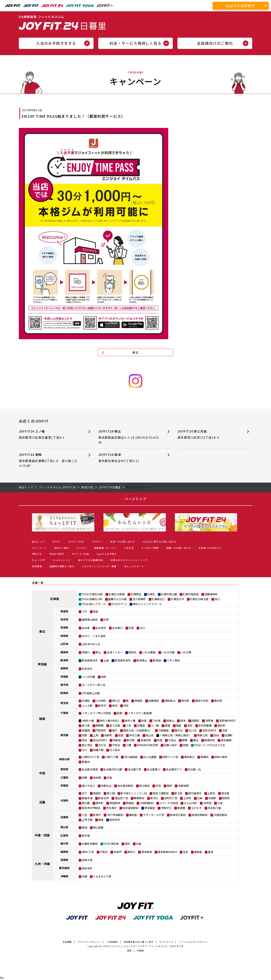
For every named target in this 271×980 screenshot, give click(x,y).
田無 (186, 745)
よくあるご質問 (150, 548)
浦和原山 (170, 701)
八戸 (84, 611)
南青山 (170, 721)
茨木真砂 (111, 808)
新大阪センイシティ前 (134, 793)
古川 (142, 628)
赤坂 (144, 721)
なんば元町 (190, 803)
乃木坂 (157, 721)
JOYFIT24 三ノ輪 (49, 434)
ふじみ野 (87, 706)
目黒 (84, 735)
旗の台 (179, 730)
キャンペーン (39, 548)
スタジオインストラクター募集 (99, 566)
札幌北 (151, 594)
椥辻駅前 (144, 786)
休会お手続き (57, 554)
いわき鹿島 (149, 652)
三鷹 (129, 745)
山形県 (64, 644)
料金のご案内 (62, 548)
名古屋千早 (135, 769)
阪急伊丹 (115, 820)
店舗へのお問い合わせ (179, 548)
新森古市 (104, 798)
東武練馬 (226, 740)
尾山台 (150, 735)
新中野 (131, 740)
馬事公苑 (202, 735)
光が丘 (102, 745)
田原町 (195, 721)
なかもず (196, 808)
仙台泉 (86, 628)
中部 (42, 773)
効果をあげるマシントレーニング (129, 560)
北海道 (54, 599)
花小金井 (115, 750)
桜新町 (108, 735)
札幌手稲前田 (191, 594)
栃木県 (64, 685)
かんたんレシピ (62, 560)
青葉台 (86, 762)
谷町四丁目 (171, 798)
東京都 (64, 735)
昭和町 (226, 798)
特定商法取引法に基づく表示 (139, 942)
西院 (169, 786)
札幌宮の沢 (177, 599)
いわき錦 (186, 652)
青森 (96, 611)
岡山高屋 (98, 827)
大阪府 (64, 800)
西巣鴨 (100, 725)
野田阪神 (115, 803)
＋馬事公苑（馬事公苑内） (175, 735)
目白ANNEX (100, 740)
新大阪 (178, 793)
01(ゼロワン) (119, 604)
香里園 (181, 808)
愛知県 (64, 769)
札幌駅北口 (158, 599)
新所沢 (102, 706)
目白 (84, 740)
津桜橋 (97, 778)
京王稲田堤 (131, 757)
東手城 (86, 836)
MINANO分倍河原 (148, 745)
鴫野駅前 (139, 798)
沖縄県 (64, 876)
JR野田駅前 (147, 803)
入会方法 (129, 548)
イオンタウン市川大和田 (96, 713)
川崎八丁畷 (112, 757)
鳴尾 (101, 820)
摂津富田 (150, 808)
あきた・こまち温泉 (94, 636)
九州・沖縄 (42, 864)
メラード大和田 (169, 803)
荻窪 (160, 740)
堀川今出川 (88, 786)
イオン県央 (173, 660)
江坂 (220, 803)
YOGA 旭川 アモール (94, 604)
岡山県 (64, 827)
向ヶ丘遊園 (150, 757)
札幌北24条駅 (117, 594)
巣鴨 (185, 740)
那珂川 (131, 852)
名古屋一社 (194, 769)
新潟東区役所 (123, 660)
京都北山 (106, 786)
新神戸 (97, 815)
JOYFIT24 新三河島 (208, 434)
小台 (129, 725)
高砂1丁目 (88, 852)
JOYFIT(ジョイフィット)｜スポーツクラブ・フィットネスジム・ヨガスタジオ (143, 946)
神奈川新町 (221, 757)
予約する (37, 554)
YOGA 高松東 (111, 844)
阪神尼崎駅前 (200, 815)
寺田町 (212, 798)
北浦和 (86, 701)
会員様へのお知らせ (210, 548)
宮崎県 (64, 860)
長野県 (64, 668)
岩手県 (64, 619)
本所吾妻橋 (205, 725)
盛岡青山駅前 (90, 620)
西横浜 (205, 757)
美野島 (198, 852)
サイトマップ (166, 942)
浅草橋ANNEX (227, 721)
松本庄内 (87, 669)
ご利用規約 (112, 942)
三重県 (64, 777)
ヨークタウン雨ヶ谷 (94, 685)
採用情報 (37, 566)
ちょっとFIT (39, 560)
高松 (127, 844)
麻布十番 (130, 721)
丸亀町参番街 (90, 844)
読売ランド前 (170, 757)
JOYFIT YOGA (76, 542)
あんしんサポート (134, 566)
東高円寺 (146, 740)
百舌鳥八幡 (214, 808)
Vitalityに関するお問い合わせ (159, 542)
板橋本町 (210, 740)
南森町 (97, 793)
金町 (190, 725)
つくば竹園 (88, 677)
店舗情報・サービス (105, 548)
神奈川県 (64, 759)
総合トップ (38, 542)
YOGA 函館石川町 (92, 599)
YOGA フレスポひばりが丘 (210, 745)
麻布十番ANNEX (109, 721)
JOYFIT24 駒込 (129, 437)
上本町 (187, 798)
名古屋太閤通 (90, 769)
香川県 (64, 843)
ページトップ (135, 499)
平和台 (116, 745)
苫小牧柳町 (139, 599)
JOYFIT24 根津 (129, 458)
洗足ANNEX (209, 730)
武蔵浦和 (154, 701)
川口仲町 (101, 701)
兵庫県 (64, 817)
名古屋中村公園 (113, 769)
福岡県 (64, 852)
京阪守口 (166, 808)
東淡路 (225, 793)
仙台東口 (117, 628)
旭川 (217, 599)
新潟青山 (142, 660)
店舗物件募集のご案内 (62, 566)
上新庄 (211, 793)
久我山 (172, 740)
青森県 (64, 611)
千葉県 (64, 713)
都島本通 (87, 798)
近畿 (42, 802)
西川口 (116, 701)
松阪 (110, 778)
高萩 (104, 677)
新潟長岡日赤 (90, 660)
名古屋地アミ (174, 769)
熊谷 (115, 706)
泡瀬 (84, 876)
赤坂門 (118, 852)
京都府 (64, 785)
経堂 (121, 735)
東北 (42, 631)
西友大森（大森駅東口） (138, 730)
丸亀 (139, 844)
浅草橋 (209, 721)
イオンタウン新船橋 (140, 713)
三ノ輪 (155, 725)
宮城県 (64, 627)
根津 (183, 721)
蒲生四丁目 (121, 798)
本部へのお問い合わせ (123, 542)
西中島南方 (195, 793)
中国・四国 (42, 835)
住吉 (186, 852)
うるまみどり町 (102, 876)
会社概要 (67, 942)
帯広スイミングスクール (147, 604)
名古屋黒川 (154, 769)
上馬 (96, 735)
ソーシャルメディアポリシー (194, 942)
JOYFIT (56, 542)
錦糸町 (222, 725)
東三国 (111, 793)
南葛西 (86, 730)
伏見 (158, 786)
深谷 (126, 706)
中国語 (140, 950)
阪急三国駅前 (161, 793)
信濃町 (229, 735)
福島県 (64, 652)
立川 (84, 750)
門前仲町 (101, 730)
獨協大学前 (202, 701)
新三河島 (115, 725)
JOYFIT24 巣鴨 (49, 460)
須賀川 (86, 652)
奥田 (84, 827)
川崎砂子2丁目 (91, 757)
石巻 (131, 628)
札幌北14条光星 (199, 599)
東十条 (86, 725)
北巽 (200, 798)
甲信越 (42, 664)
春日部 (218, 701)
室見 (211, 852)
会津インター (115, 652)
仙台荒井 (101, 628)
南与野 (185, 701)
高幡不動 (98, 750)
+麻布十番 (88, 721)
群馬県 (64, 693)
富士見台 (87, 745)
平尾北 (104, 852)
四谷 (216, 735)
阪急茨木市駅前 (91, 808)
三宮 (84, 815)
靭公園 (86, 803)
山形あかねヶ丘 (91, 644)
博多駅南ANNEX (167, 852)
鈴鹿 (84, 778)
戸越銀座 (164, 730)
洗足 (225, 730)
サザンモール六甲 (154, 815)
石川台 (193, 730)
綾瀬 (167, 725)
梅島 (179, 725)
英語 (129, 950)
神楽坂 (117, 740)
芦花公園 (135, 735)
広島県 (64, 835)
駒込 (196, 740)
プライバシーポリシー (89, 942)
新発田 (157, 660)
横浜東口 (189, 757)
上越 (106, 660)
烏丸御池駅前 (125, 786)
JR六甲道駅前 (115, 815)
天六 (84, 793)
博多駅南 (147, 852)
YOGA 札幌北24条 (92, 594)
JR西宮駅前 (220, 815)
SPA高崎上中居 (91, 693)
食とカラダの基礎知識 (91, 560)
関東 (42, 719)
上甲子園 (87, 820)
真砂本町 (87, 868)
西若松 (132, 652)
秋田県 (64, 636)
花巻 (106, 620)
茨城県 (64, 677)
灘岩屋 (133, 815)
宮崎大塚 (87, 860)
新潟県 (64, 660)
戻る (135, 352)
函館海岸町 (211, 594)
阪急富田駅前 (131, 808)
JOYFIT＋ (97, 542)
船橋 (119, 713)
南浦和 (139, 701)
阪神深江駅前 (178, 815)
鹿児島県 (64, 868)
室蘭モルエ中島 (117, 599)
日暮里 (141, 725)
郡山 (98, 652)
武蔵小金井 (170, 745)
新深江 (154, 798)
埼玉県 (64, 703)
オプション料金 (81, 554)
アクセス (81, 548)
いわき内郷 (168, 652)
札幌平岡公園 (169, 594)
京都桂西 (183, 786)
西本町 (100, 803)
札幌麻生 (136, 594)
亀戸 (115, 730)
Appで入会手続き (241, 6)
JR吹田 (207, 803)
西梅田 (130, 803)
